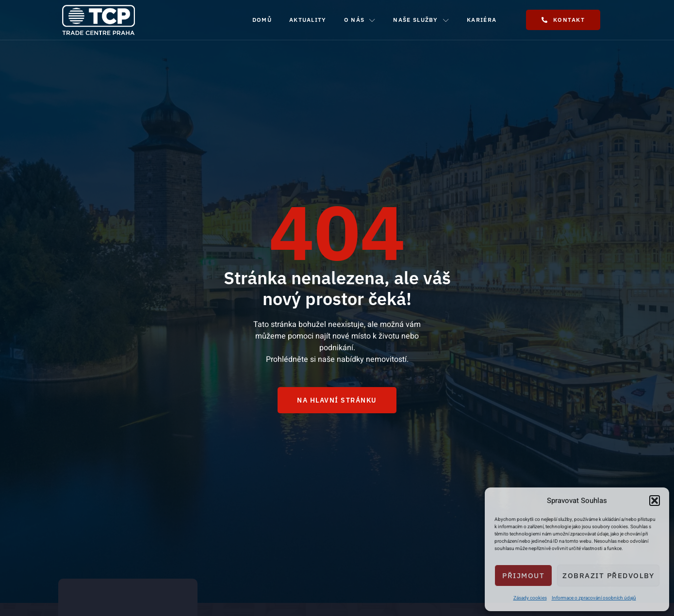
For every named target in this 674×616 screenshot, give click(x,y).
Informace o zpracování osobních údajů (594, 598)
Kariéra (482, 20)
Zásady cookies (530, 598)
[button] (655, 501)
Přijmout (523, 575)
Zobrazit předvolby (608, 575)
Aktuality (308, 20)
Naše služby (421, 20)
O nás (360, 20)
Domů (262, 20)
